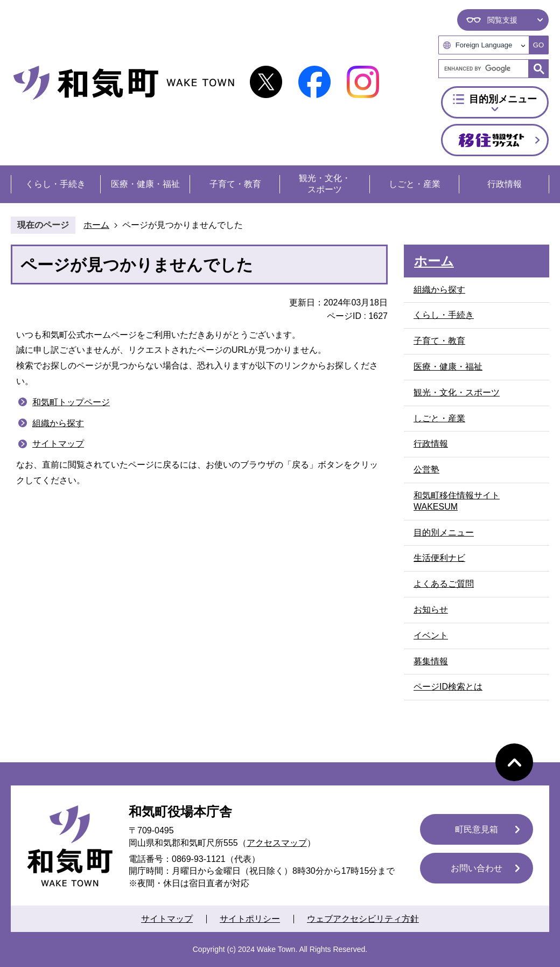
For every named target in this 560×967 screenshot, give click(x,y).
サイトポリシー (250, 919)
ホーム (96, 225)
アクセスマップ (277, 843)
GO (538, 45)
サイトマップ (58, 444)
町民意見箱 (477, 829)
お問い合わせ (477, 868)
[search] (486, 69)
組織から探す (58, 423)
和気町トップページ (71, 402)
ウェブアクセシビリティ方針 (363, 919)
